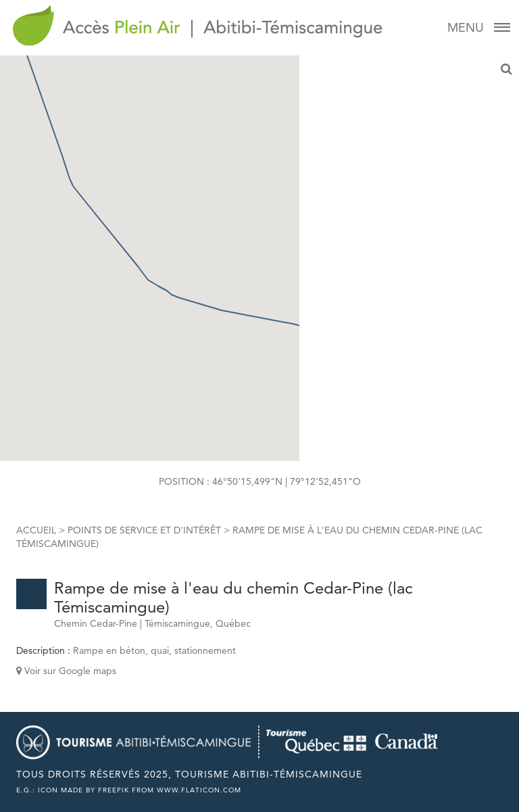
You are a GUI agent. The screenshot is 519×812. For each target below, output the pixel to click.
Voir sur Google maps (66, 671)
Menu (478, 28)
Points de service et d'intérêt (144, 530)
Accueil (36, 530)
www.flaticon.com (199, 790)
